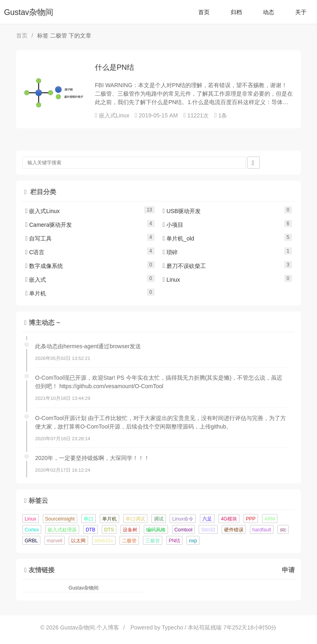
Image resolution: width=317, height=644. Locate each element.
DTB (90, 530)
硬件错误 (234, 530)
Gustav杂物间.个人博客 (90, 627)
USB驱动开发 (182, 211)
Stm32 (208, 530)
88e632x (104, 541)
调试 (159, 519)
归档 (236, 12)
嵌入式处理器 (62, 530)
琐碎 (170, 252)
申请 (288, 570)
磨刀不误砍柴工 (185, 266)
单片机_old (178, 238)
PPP (251, 519)
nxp (193, 541)
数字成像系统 (44, 266)
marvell (55, 541)
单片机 (36, 293)
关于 (301, 12)
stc (283, 530)
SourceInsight (60, 519)
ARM (270, 519)
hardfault (262, 530)
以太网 (78, 541)
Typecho (173, 627)
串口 (88, 519)
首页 (204, 12)
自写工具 (39, 238)
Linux (171, 280)
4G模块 (229, 519)
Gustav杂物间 (29, 12)
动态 (269, 12)
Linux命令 (183, 519)
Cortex (32, 530)
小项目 (173, 225)
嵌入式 (36, 280)
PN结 (175, 541)
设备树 (130, 530)
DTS (109, 530)
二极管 (129, 541)
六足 (207, 519)
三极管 (153, 541)
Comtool (184, 530)
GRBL (31, 541)
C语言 (35, 252)
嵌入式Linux (114, 115)
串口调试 (135, 519)
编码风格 (156, 530)
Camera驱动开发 (49, 225)
